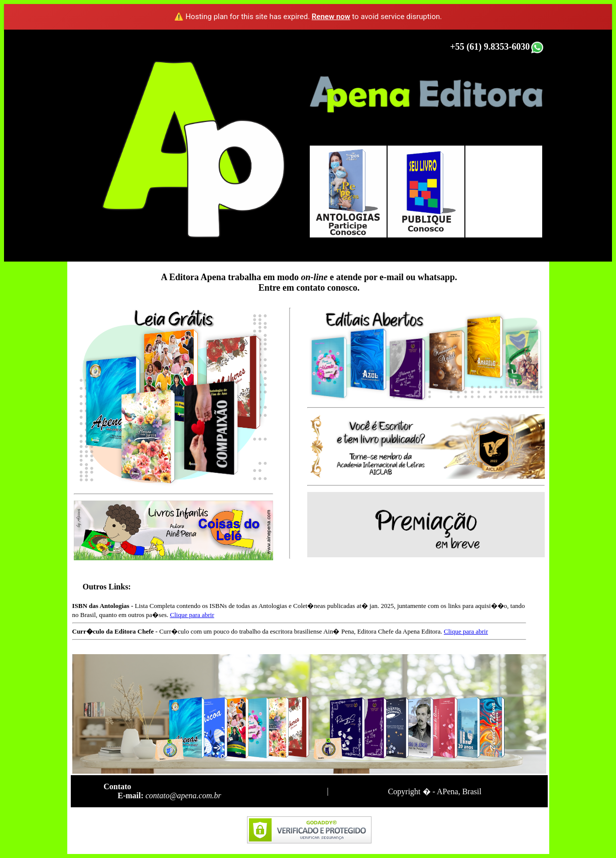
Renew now (331, 17)
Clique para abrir (192, 615)
